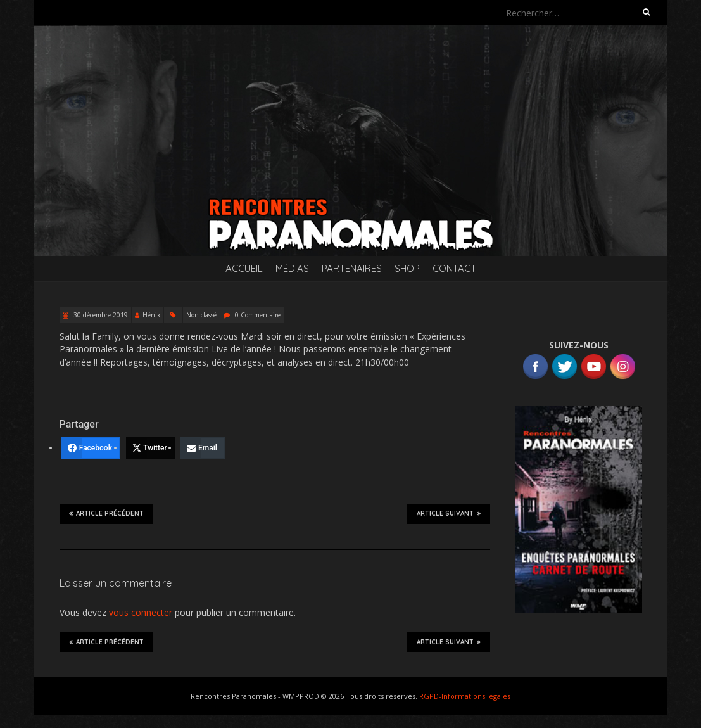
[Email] (202, 448)
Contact (454, 268)
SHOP (407, 268)
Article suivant (449, 513)
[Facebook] (91, 448)
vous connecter (141, 612)
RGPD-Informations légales (465, 696)
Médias (292, 268)
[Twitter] (150, 448)
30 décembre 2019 (100, 315)
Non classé (201, 315)
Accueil (244, 268)
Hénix (151, 315)
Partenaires (352, 268)
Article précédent (106, 513)
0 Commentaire (258, 315)
